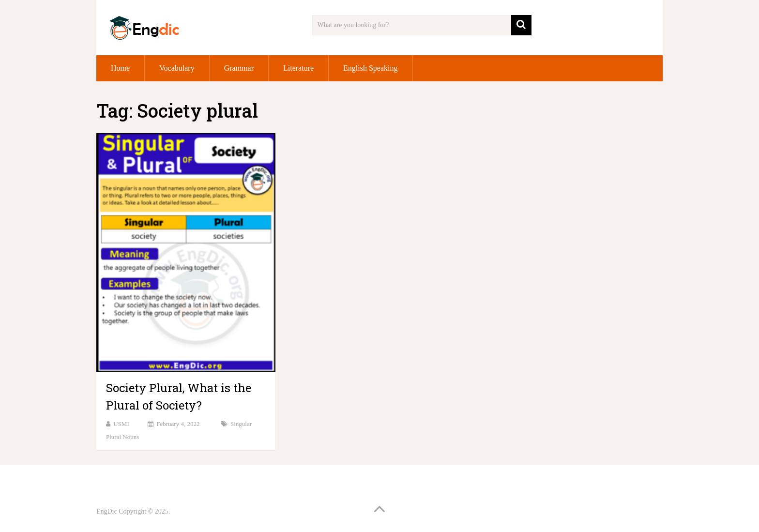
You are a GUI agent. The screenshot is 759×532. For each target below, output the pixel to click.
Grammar (239, 68)
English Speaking (370, 68)
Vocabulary (177, 68)
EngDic (107, 511)
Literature (298, 68)
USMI (121, 424)
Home (120, 68)
